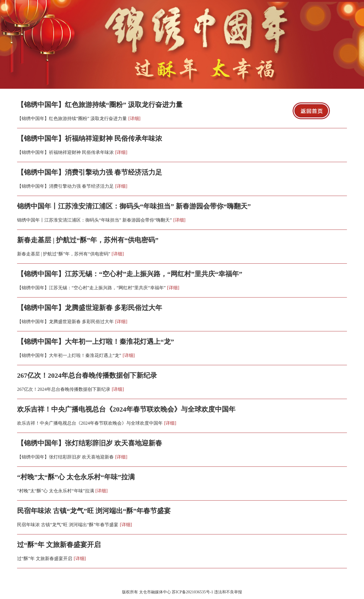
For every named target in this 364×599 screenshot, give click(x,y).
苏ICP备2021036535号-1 (192, 592)
